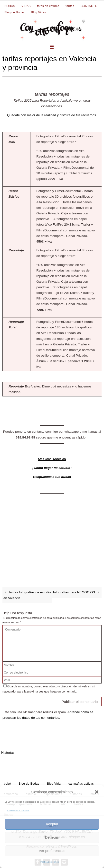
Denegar (52, 837)
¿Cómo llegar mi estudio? (52, 468)
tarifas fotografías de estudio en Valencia (27, 595)
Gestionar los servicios (18, 811)
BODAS (10, 6)
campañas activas (81, 784)
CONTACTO (89, 6)
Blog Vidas (38, 12)
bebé (7, 784)
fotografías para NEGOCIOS (77, 592)
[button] (97, 792)
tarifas (70, 6)
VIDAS (26, 6)
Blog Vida (54, 784)
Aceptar (52, 824)
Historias (8, 753)
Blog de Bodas (14, 12)
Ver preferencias (52, 851)
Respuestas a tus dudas (52, 477)
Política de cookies (50, 862)
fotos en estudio (48, 6)
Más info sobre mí (52, 459)
